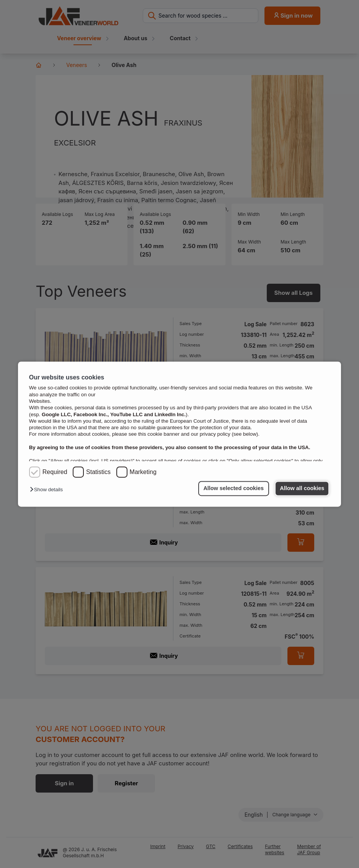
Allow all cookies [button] (302, 489)
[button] (48, 490)
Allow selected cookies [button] (233, 489)
